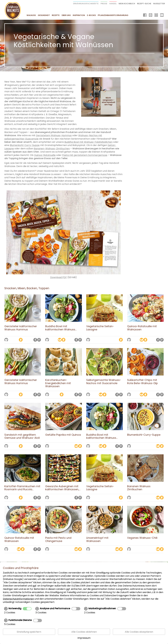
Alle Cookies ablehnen (84, 632)
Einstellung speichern (29, 632)
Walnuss (31, 15)
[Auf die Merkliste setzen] (6, 340)
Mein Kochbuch (127, 4)
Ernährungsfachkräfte (86, 4)
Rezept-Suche (144, 4)
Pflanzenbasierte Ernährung (113, 15)
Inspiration (79, 15)
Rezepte (56, 15)
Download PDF (59, 277)
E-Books (91, 15)
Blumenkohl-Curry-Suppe (25, 145)
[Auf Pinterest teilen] (39, 340)
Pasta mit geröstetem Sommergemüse (85, 155)
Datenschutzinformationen (18, 599)
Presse (104, 4)
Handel (113, 4)
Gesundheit (44, 15)
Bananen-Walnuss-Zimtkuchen (52, 149)
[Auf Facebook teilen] (35, 340)
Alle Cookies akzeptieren (139, 632)
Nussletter (159, 4)
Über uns (66, 15)
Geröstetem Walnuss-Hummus (54, 135)
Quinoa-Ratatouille (45, 155)
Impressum (84, 638)
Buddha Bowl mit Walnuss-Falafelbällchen (88, 142)
